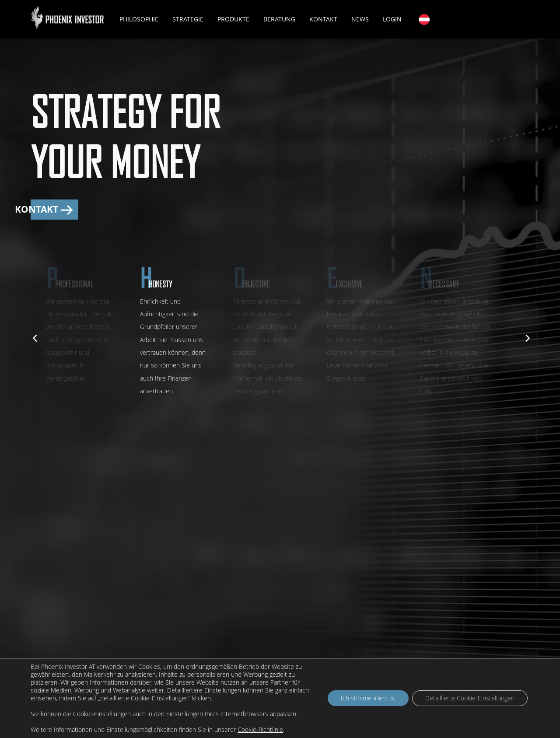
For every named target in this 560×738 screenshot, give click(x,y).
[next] (526, 337)
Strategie (188, 19)
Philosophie (139, 19)
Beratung (279, 19)
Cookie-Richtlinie (260, 729)
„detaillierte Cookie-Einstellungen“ (144, 698)
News (360, 19)
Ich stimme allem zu (368, 698)
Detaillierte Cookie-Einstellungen (470, 698)
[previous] (34, 337)
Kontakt (323, 19)
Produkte (233, 19)
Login (392, 19)
